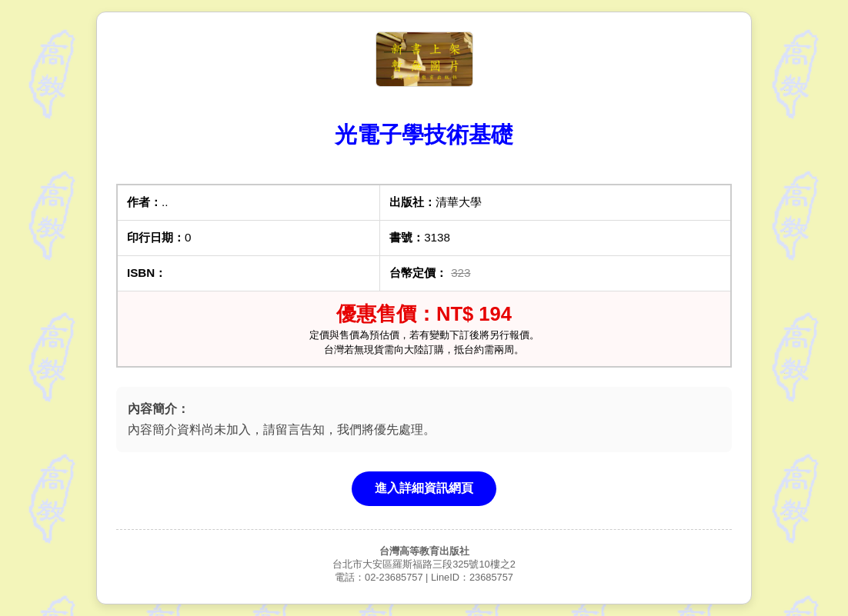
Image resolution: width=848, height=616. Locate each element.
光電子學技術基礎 (424, 135)
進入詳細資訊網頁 (424, 488)
